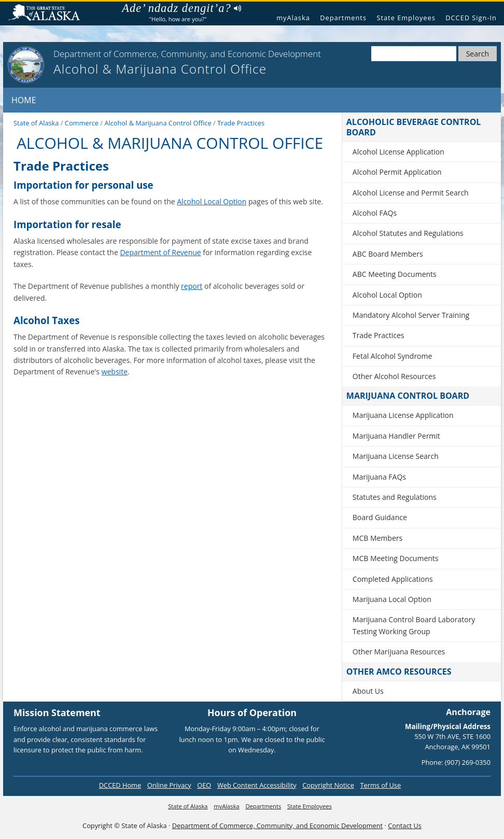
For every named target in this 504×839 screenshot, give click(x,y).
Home (24, 100)
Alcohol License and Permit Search (411, 193)
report (192, 286)
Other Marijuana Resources (399, 652)
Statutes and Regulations (395, 497)
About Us (368, 691)
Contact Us (405, 826)
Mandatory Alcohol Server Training (411, 315)
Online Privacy (169, 785)
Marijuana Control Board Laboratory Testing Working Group (414, 625)
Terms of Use (380, 785)
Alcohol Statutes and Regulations (408, 233)
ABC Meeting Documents (395, 274)
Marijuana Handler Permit (396, 436)
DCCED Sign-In (471, 18)
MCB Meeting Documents (396, 558)
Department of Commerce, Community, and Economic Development (277, 826)
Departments (343, 18)
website (115, 372)
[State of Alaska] (26, 65)
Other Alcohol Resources (394, 376)
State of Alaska (48, 14)
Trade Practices (379, 335)
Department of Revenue (160, 252)
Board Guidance (380, 517)
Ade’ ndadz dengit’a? (181, 8)
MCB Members (377, 538)
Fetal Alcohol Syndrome (393, 356)
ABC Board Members (388, 254)
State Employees (406, 18)
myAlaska (293, 18)
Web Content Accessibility (257, 785)
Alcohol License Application (398, 152)
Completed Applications (393, 579)
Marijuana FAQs (379, 477)
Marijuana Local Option (392, 599)
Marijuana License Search (396, 456)
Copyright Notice (328, 785)
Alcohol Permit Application (397, 172)
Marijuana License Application (403, 415)
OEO (204, 785)
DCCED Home (120, 785)
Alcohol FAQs (375, 213)
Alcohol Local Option (212, 201)
